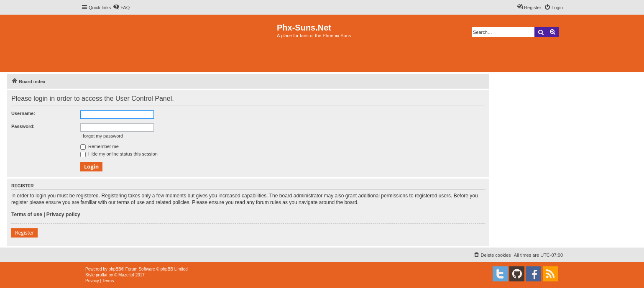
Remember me (100, 146)
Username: (23, 113)
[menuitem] (121, 8)
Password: (23, 126)
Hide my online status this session (119, 154)
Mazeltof (126, 275)
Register (24, 233)
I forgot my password (102, 136)
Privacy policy (63, 215)
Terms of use (27, 215)
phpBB (115, 269)
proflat (102, 275)
